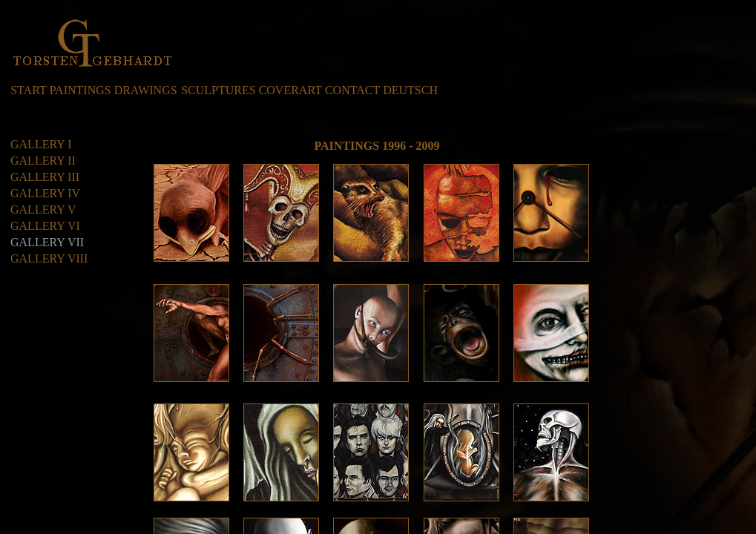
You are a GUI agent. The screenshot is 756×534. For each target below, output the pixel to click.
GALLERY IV (45, 193)
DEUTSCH (410, 90)
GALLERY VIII (49, 258)
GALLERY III (45, 177)
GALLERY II (43, 161)
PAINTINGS (80, 90)
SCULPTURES (218, 90)
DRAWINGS (146, 90)
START (28, 90)
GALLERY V (43, 210)
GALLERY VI (45, 226)
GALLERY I (41, 144)
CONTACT (352, 90)
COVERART (290, 90)
